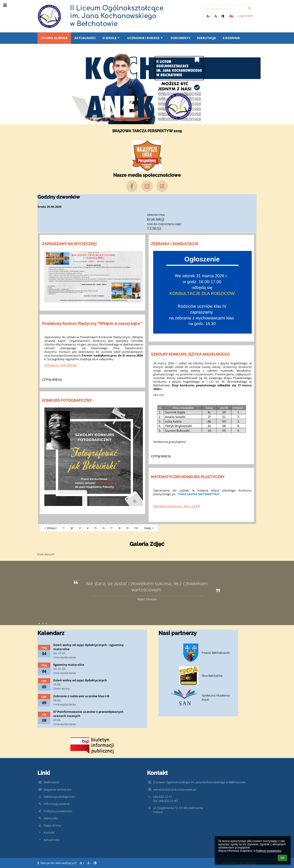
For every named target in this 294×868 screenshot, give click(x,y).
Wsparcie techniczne (58, 789)
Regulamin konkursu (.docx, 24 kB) (177, 506)
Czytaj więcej (52, 380)
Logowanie (245, 16)
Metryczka (51, 818)
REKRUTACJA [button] (206, 38)
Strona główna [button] (54, 38)
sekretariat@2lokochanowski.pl (175, 789)
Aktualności (52, 840)
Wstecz (50, 528)
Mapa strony (52, 825)
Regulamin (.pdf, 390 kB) (61, 365)
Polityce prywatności (269, 851)
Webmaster (52, 782)
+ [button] (208, 16)
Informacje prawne (57, 804)
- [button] (216, 16)
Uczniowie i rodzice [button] (145, 38)
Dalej (150, 528)
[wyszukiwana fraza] (228, 9)
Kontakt (49, 832)
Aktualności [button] (85, 38)
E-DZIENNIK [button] (231, 38)
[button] (231, 16)
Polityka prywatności (58, 811)
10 (136, 528)
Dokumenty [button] (180, 38)
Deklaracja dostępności (59, 797)
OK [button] (282, 858)
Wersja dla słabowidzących (57, 863)
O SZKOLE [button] (111, 38)
